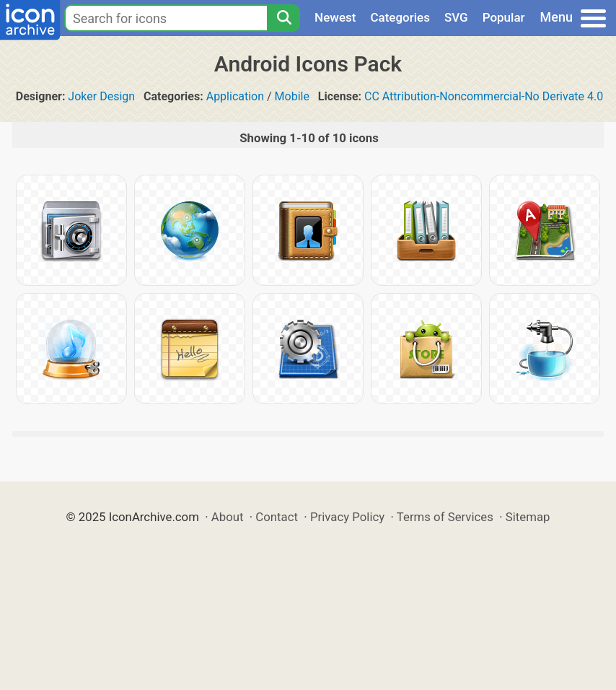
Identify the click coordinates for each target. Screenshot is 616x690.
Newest (335, 17)
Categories (400, 17)
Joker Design (101, 96)
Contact (277, 517)
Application (235, 96)
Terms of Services (445, 517)
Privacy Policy (347, 517)
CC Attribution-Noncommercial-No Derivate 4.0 (484, 96)
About (228, 517)
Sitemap (528, 517)
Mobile (292, 96)
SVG (456, 17)
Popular (504, 17)
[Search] (283, 18)
